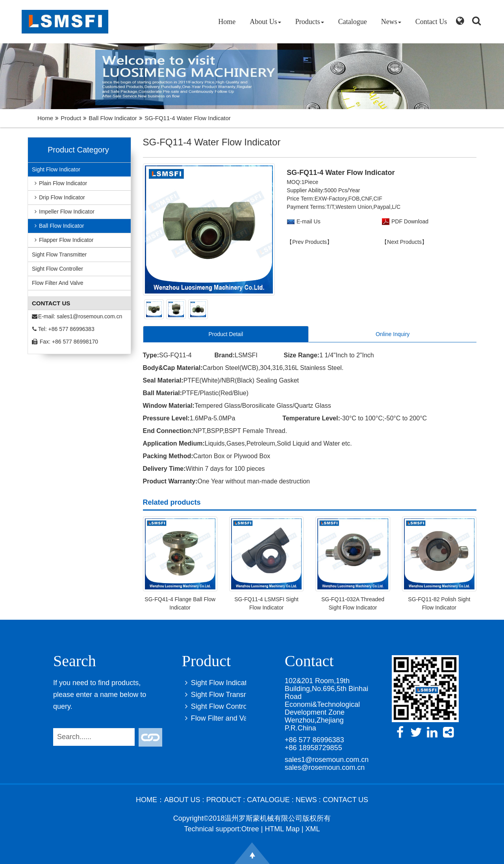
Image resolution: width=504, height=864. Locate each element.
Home (227, 22)
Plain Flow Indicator (59, 183)
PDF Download (409, 221)
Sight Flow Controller (57, 269)
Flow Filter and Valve (57, 283)
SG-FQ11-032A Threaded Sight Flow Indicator (353, 603)
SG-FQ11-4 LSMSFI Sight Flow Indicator (266, 603)
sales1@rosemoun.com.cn (89, 316)
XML (312, 829)
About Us (265, 22)
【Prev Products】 (309, 242)
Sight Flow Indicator (56, 169)
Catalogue (353, 22)
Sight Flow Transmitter (59, 255)
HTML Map (282, 829)
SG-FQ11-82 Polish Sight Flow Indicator (439, 603)
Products (310, 22)
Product (71, 118)
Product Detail (226, 334)
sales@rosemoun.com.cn (325, 767)
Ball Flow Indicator (113, 118)
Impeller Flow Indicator (63, 212)
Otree (250, 829)
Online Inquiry (393, 334)
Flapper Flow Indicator (63, 240)
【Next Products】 (404, 242)
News (391, 22)
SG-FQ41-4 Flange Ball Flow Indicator (180, 603)
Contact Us (431, 22)
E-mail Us (309, 221)
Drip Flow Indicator (58, 197)
